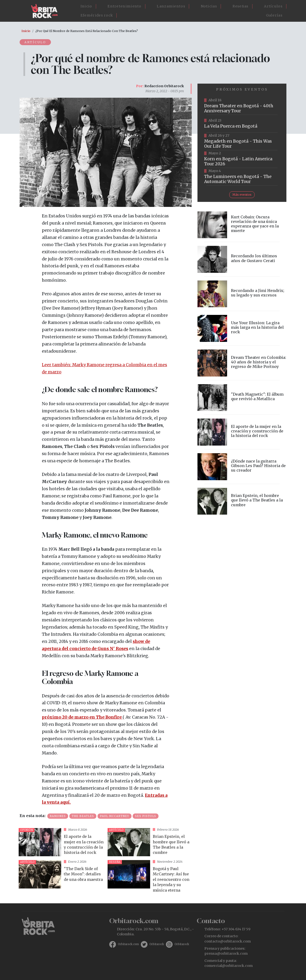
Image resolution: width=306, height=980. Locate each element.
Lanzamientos (171, 6)
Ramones (58, 816)
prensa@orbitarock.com (226, 953)
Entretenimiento (125, 6)
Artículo (36, 42)
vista (61, 842)
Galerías (274, 15)
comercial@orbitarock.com (229, 966)
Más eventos (242, 194)
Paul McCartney (115, 816)
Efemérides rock (97, 15)
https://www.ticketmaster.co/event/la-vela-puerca (242, 124)
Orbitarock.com (128, 944)
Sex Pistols (146, 816)
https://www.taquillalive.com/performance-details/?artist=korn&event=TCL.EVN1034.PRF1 (242, 159)
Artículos (273, 6)
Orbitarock (157, 944)
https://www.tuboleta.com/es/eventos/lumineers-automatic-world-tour (242, 177)
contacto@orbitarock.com (228, 941)
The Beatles (83, 816)
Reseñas (241, 6)
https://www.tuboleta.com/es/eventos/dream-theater (242, 106)
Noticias (209, 6)
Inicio (86, 6)
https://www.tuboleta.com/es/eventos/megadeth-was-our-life (242, 141)
